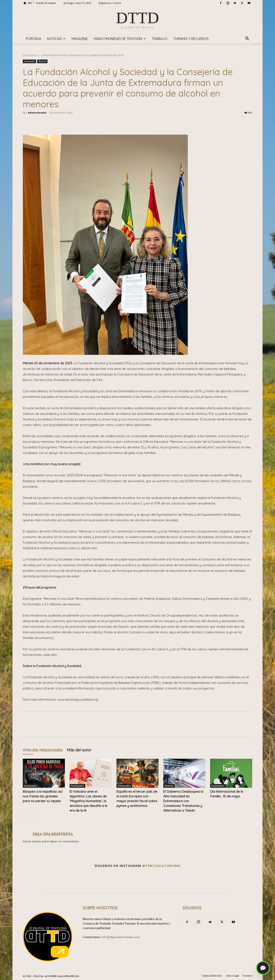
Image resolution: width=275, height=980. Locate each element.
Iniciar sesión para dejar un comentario (51, 841)
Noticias (56, 39)
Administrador (37, 113)
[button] (247, 39)
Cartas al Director (212, 976)
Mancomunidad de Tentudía (120, 39)
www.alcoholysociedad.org (78, 699)
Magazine (80, 39)
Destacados (30, 55)
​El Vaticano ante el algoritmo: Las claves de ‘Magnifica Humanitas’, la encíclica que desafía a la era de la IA (88, 801)
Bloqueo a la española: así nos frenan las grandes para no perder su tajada (43, 796)
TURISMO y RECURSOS (191, 39)
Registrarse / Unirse (110, 3)
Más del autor (79, 750)
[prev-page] (25, 816)
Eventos (247, 976)
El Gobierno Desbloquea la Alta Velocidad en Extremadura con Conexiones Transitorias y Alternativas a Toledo (183, 801)
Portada (33, 39)
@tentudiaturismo (162, 866)
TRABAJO (160, 39)
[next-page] (32, 816)
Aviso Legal (232, 976)
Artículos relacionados (43, 750)
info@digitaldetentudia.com (121, 937)
